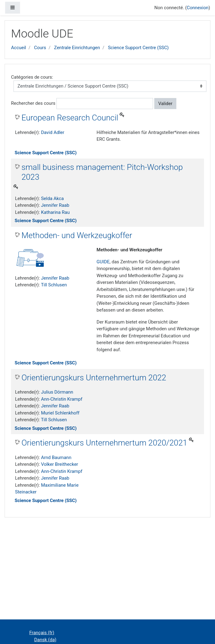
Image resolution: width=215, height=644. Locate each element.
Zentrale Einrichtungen (77, 48)
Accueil (19, 48)
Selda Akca (52, 198)
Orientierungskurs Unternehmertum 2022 (94, 378)
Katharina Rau (55, 212)
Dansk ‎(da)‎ (45, 640)
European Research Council (70, 118)
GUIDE (103, 262)
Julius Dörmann (57, 392)
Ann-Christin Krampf (62, 399)
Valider (165, 104)
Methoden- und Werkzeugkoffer (77, 235)
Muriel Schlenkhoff (60, 413)
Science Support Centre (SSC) (138, 48)
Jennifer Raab (55, 205)
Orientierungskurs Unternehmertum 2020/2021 (104, 443)
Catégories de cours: (32, 77)
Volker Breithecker (60, 464)
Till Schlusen (54, 285)
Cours (40, 48)
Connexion (198, 8)
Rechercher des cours (33, 103)
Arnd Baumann (56, 457)
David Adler (53, 132)
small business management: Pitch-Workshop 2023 (102, 172)
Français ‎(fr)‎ (42, 633)
